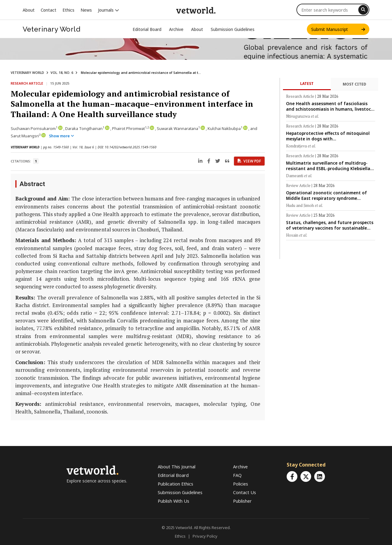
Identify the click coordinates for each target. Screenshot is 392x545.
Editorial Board (147, 29)
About (29, 10)
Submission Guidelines (233, 29)
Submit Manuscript (338, 29)
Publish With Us (173, 501)
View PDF (249, 161)
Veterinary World (51, 29)
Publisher (242, 501)
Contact (49, 10)
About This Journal (177, 467)
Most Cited (354, 84)
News (86, 10)
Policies (241, 484)
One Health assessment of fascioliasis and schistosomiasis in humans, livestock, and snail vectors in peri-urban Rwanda (330, 106)
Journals (109, 10)
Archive (176, 29)
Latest (307, 84)
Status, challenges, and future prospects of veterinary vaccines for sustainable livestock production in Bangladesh (330, 225)
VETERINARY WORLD (27, 73)
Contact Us (245, 492)
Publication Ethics (175, 484)
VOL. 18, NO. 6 (62, 73)
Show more (62, 136)
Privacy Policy (205, 536)
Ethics (68, 10)
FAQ (237, 475)
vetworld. (196, 10)
